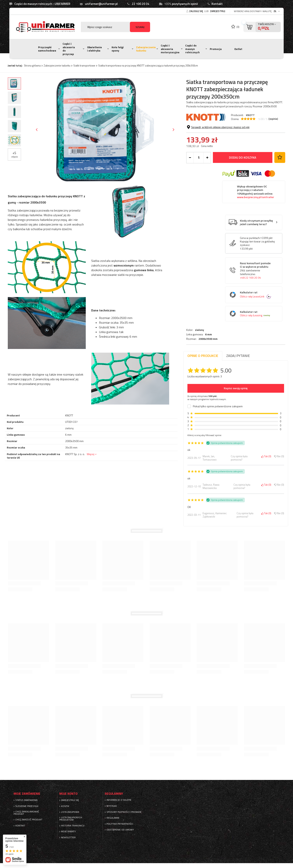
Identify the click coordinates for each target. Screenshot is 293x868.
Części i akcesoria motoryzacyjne (170, 49)
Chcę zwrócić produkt (29, 820)
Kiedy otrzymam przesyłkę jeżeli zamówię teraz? (256, 243)
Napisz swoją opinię (236, 388)
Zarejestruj (218, 11)
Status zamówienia (26, 800)
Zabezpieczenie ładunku (146, 49)
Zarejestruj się (70, 800)
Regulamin (113, 818)
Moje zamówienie (27, 794)
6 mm (209, 130)
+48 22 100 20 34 (250, 298)
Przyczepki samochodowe (47, 49)
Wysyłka (112, 806)
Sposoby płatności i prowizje (124, 812)
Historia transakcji (73, 826)
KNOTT (250, 115)
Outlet (238, 49)
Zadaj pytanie (238, 356)
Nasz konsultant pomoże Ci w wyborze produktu (257, 291)
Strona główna (32, 66)
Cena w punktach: (250, 258)
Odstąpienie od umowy (120, 830)
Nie (279, 456)
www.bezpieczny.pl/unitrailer (256, 218)
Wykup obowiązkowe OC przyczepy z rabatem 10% (256, 212)
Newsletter (68, 837)
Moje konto (68, 794)
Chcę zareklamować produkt (26, 813)
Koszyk (65, 806)
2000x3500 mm (208, 135)
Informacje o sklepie (119, 800)
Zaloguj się (196, 11)
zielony (199, 126)
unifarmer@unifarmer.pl (101, 4)
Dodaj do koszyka (243, 178)
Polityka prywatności (120, 824)
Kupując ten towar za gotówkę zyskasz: (257, 264)
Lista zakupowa (70, 812)
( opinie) (273, 119)
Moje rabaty (68, 831)
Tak (266, 456)
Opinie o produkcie (203, 356)
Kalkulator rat (257, 315)
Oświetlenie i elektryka (94, 49)
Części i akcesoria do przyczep (69, 49)
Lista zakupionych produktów (71, 819)
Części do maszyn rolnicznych (192, 49)
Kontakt (217, 4)
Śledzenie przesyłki (27, 806)
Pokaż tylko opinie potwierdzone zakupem (218, 406)
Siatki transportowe (84, 66)
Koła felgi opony (118, 49)
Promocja (216, 49)
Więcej (91, 454)
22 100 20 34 (141, 4)
